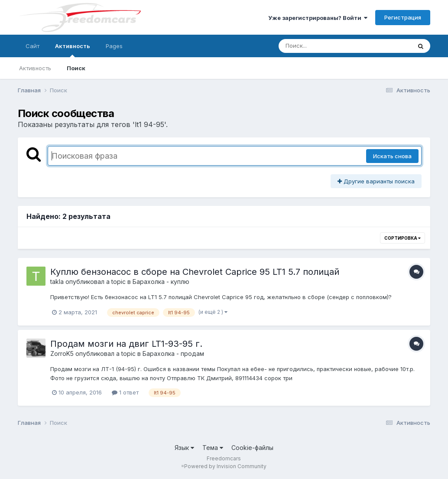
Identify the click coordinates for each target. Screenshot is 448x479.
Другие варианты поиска (376, 181)
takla (57, 282)
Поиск (76, 68)
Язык (184, 448)
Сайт (32, 46)
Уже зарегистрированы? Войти (318, 18)
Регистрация (403, 17)
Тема (213, 448)
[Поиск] (328, 46)
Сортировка (403, 238)
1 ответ (125, 392)
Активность (73, 50)
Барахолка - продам (173, 354)
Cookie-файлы (252, 448)
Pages (114, 46)
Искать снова (392, 156)
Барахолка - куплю (161, 282)
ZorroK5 (62, 354)
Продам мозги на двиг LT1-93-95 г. (126, 344)
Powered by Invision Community (225, 466)
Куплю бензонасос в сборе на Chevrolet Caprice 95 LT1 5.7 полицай (195, 272)
